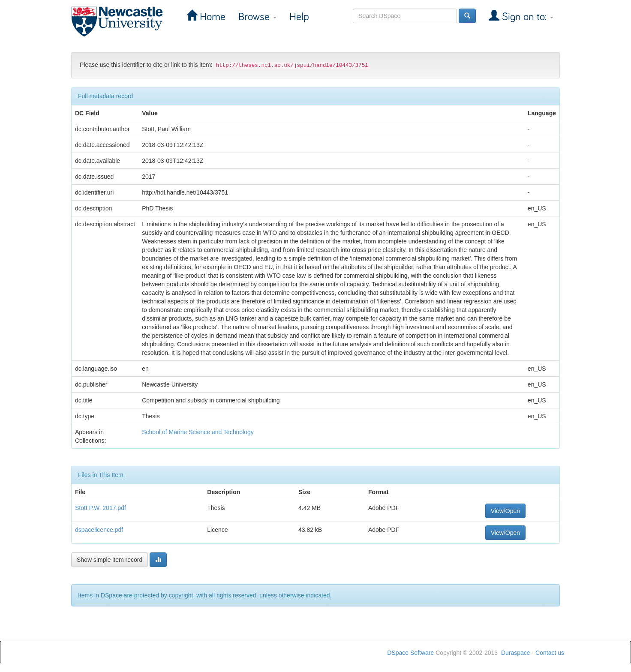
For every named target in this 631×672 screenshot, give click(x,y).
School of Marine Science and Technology (198, 432)
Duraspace (516, 653)
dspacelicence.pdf (99, 530)
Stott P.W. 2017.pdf (101, 508)
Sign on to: (526, 17)
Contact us (550, 653)
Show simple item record (110, 560)
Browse (257, 17)
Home (211, 17)
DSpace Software (410, 653)
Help (299, 17)
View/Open (505, 511)
